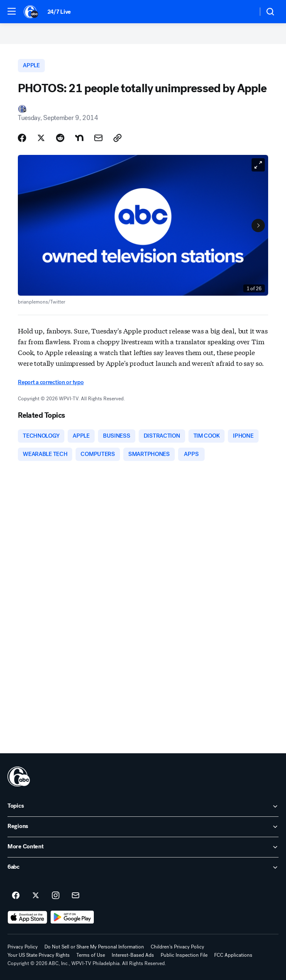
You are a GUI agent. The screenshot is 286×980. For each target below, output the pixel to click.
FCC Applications (233, 955)
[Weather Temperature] (245, 12)
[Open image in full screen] (258, 165)
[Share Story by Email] (98, 138)
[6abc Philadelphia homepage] (31, 12)
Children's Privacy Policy (177, 947)
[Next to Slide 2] (258, 225)
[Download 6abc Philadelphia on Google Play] (72, 917)
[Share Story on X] (41, 138)
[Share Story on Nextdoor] (79, 138)
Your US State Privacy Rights (39, 955)
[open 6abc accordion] (143, 867)
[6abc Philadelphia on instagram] (56, 896)
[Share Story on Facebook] (22, 138)
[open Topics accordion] (143, 806)
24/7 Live (59, 12)
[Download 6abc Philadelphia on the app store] (27, 917)
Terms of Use (91, 955)
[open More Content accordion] (143, 847)
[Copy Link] (117, 138)
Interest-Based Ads (133, 955)
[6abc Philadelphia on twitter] (36, 896)
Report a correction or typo (51, 382)
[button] (12, 11)
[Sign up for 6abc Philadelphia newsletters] (76, 896)
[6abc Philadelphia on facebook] (16, 896)
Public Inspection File (184, 955)
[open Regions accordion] (143, 827)
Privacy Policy (23, 947)
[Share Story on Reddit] (60, 138)
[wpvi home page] (19, 777)
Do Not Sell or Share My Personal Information (94, 947)
